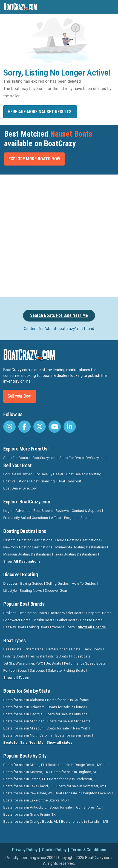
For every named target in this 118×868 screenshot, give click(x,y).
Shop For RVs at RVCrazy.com (83, 458)
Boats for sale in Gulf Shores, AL (75, 807)
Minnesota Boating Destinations (81, 547)
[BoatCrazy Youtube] (55, 427)
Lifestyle (10, 591)
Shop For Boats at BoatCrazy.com (30, 458)
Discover (10, 583)
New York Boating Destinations (28, 547)
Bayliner (9, 613)
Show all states (59, 742)
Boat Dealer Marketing (84, 474)
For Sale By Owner (18, 474)
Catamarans (34, 649)
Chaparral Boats (99, 613)
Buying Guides (32, 583)
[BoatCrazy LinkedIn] (70, 427)
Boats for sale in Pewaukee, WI (28, 793)
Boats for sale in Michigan (24, 721)
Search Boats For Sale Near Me (59, 315)
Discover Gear (56, 591)
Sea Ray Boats (15, 627)
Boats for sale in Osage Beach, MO (75, 765)
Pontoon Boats (15, 670)
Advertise (23, 511)
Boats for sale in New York (67, 728)
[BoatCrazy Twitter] (40, 427)
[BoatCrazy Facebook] (25, 427)
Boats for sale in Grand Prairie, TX (29, 814)
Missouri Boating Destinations (27, 554)
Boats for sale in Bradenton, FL (73, 779)
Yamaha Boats (63, 627)
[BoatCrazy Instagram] (9, 427)
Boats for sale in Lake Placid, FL (28, 786)
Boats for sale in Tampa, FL (25, 779)
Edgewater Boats (17, 620)
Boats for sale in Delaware (24, 707)
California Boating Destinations (28, 540)
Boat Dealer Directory (20, 488)
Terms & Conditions (89, 850)
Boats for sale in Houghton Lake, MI (83, 793)
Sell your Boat (20, 396)
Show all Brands (92, 627)
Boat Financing (43, 481)
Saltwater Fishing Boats (67, 670)
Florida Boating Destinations (78, 540)
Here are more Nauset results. (40, 112)
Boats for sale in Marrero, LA (26, 772)
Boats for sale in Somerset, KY (80, 786)
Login (8, 511)
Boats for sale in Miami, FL (24, 765)
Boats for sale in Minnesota (69, 721)
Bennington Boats (33, 613)
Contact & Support (86, 511)
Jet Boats (54, 663)
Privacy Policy (25, 850)
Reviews (62, 511)
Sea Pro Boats (91, 620)
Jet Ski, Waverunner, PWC (23, 663)
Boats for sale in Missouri (23, 728)
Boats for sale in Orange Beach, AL (31, 822)
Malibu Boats (44, 620)
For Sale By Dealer (49, 474)
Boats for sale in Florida (66, 707)
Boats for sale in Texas (73, 735)
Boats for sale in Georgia (23, 714)
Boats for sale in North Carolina (28, 735)
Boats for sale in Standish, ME (85, 822)
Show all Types (16, 678)
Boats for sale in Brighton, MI (74, 772)
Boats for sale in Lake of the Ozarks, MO (35, 800)
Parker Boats (67, 620)
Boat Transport (70, 481)
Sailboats (37, 670)
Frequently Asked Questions (26, 518)
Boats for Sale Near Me (23, 742)
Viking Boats (39, 627)
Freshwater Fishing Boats (48, 656)
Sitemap (87, 518)
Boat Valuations (16, 481)
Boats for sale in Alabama (24, 700)
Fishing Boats (14, 656)
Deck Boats (93, 649)
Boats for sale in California (68, 700)
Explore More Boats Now (34, 159)
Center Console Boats (63, 649)
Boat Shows (43, 511)
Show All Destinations (22, 561)
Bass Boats (12, 649)
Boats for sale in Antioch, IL (25, 807)
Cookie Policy (54, 850)
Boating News (31, 591)
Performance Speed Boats (85, 663)
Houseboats (81, 656)
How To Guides (84, 583)
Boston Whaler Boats (67, 613)
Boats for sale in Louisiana (66, 714)
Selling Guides (57, 583)
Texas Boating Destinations (75, 554)
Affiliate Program (64, 518)
